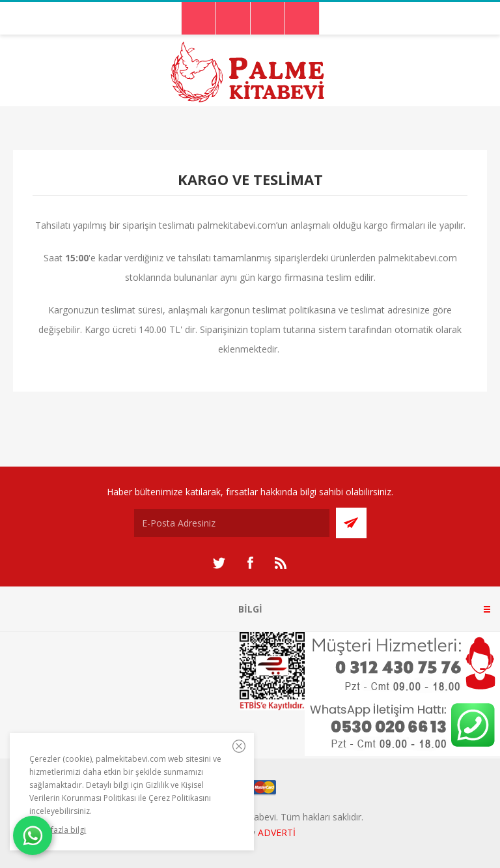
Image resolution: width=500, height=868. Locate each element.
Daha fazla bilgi (58, 830)
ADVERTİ (277, 832)
